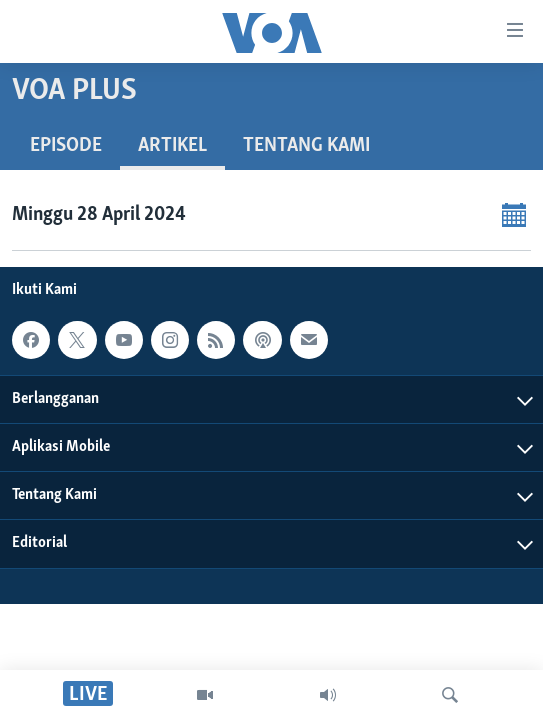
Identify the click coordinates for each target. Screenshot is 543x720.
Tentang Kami (306, 146)
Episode (66, 146)
